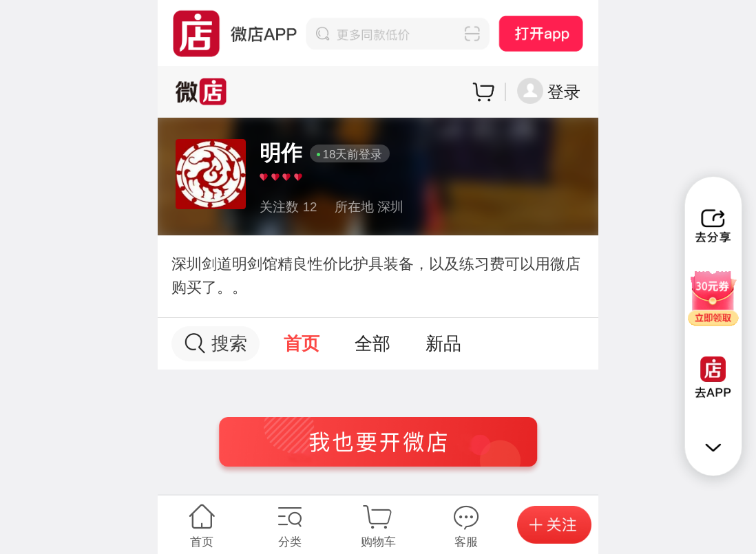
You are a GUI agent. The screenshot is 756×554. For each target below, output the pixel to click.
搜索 (216, 344)
